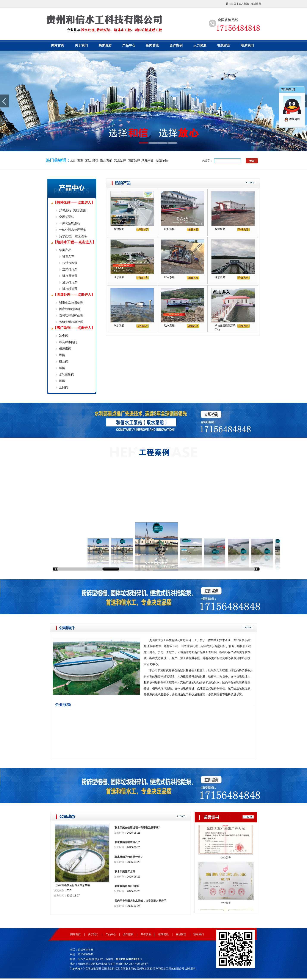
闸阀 (62, 381)
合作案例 (176, 45)
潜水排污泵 (70, 282)
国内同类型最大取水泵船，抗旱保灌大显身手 (140, 901)
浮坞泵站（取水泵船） (74, 210)
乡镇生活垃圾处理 (71, 322)
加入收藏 (244, 4)
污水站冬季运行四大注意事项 (73, 885)
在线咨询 (292, 119)
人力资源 (200, 45)
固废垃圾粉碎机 (70, 309)
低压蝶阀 (65, 349)
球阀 (62, 368)
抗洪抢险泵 (70, 263)
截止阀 (64, 361)
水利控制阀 (67, 374)
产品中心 (129, 45)
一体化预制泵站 (70, 223)
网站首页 (58, 45)
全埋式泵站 (67, 217)
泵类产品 (65, 250)
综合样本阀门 (68, 342)
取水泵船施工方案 (125, 871)
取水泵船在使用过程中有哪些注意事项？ (138, 828)
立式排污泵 (70, 269)
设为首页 (231, 4)
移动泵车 (68, 256)
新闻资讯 (152, 45)
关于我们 (81, 45)
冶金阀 (64, 336)
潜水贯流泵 (70, 276)
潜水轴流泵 (70, 289)
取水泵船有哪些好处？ (127, 842)
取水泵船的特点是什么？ (129, 857)
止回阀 (64, 387)
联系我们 (247, 45)
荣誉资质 (105, 45)
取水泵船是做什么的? (127, 886)
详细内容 (143, 229)
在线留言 (256, 4)
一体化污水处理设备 (73, 230)
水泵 (73, 161)
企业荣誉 (226, 861)
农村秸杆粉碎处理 (71, 315)
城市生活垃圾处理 (71, 302)
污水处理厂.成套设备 (73, 236)
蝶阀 (62, 355)
